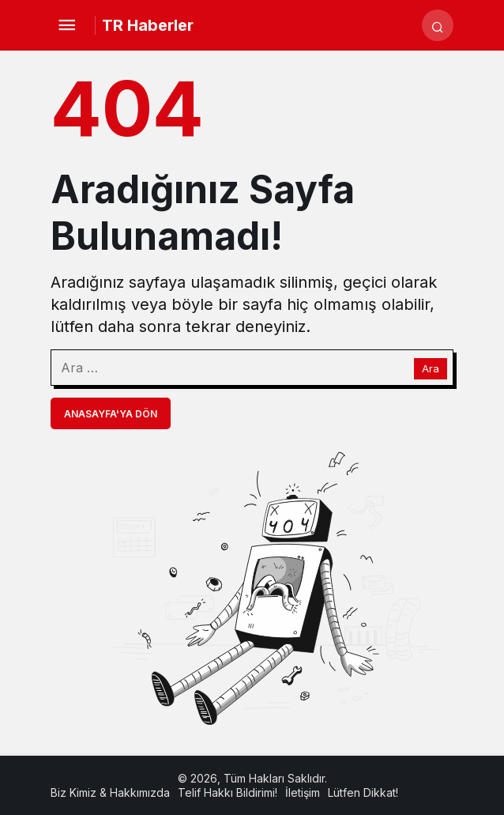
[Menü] (66, 25)
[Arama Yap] (438, 25)
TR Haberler (148, 25)
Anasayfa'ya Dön (111, 414)
